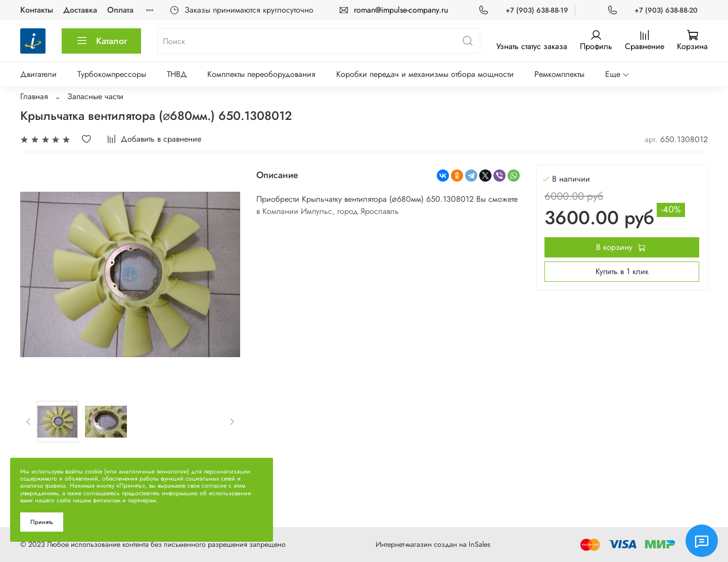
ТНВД (177, 74)
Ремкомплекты (559, 74)
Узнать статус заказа (532, 46)
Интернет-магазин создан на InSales (433, 544)
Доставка (80, 10)
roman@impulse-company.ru (401, 10)
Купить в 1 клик (622, 271)
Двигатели (38, 74)
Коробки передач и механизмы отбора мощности (425, 74)
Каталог (101, 41)
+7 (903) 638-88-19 (537, 10)
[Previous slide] (29, 421)
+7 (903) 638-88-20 (666, 10)
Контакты (37, 10)
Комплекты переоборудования (261, 74)
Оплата (120, 10)
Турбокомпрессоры (112, 74)
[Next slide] (232, 421)
